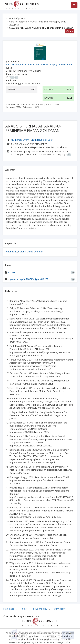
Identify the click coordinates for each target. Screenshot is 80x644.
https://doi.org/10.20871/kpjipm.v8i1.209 (28, 279)
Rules (24, 609)
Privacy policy (40, 609)
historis (22, 252)
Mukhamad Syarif (20, 140)
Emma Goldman (35, 252)
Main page (9, 609)
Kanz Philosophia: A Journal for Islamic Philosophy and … (38, 22)
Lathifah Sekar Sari (42, 140)
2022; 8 (14, 25)
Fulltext (11, 272)
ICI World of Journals (16, 18)
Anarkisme (12, 252)
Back (70, 31)
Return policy (59, 609)
